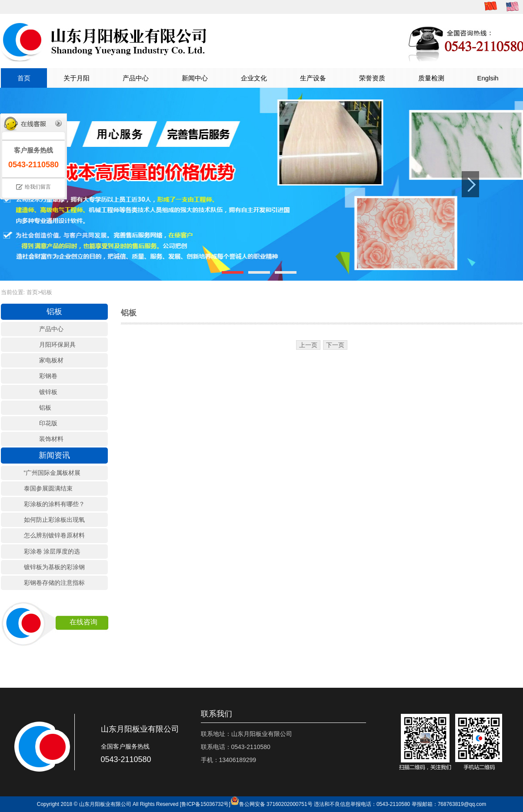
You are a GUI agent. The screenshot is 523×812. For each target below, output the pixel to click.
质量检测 (431, 78)
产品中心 (136, 78)
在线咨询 (83, 622)
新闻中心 (195, 78)
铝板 (47, 292)
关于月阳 (77, 78)
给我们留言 (38, 187)
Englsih (488, 78)
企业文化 (254, 78)
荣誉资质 (372, 78)
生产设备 (313, 78)
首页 (24, 78)
